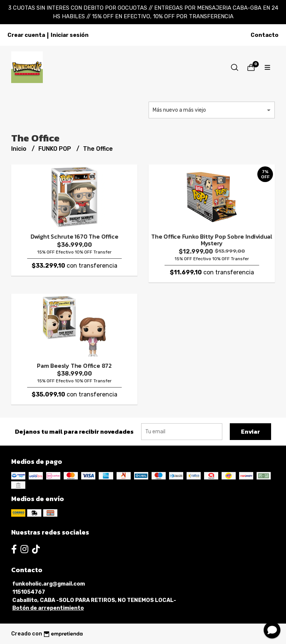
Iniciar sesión (70, 35)
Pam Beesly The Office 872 (74, 366)
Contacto (265, 35)
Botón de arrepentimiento (48, 608)
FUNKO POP (55, 149)
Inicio (20, 149)
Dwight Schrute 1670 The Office (74, 236)
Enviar (250, 431)
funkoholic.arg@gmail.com (49, 584)
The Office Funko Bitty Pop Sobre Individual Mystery (212, 240)
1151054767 (29, 592)
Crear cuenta (26, 35)
